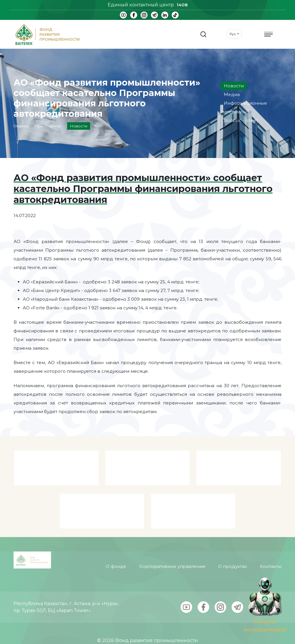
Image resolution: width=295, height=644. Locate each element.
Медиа (232, 94)
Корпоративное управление (172, 555)
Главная (21, 126)
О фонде (116, 555)
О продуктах (232, 555)
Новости (234, 86)
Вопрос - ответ (241, 120)
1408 (182, 5)
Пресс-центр (48, 126)
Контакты (271, 555)
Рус (233, 34)
